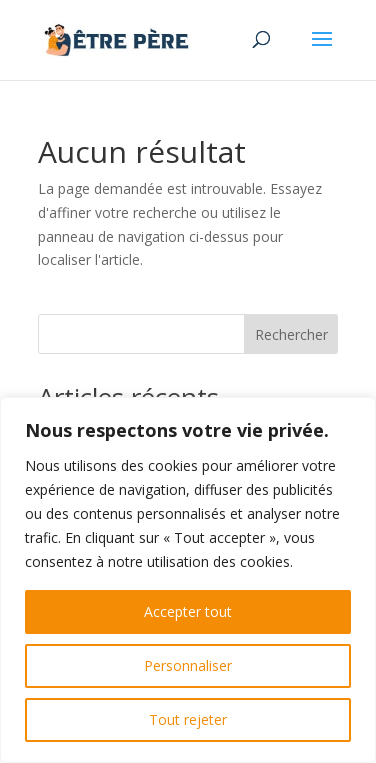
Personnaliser (188, 665)
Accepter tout (188, 611)
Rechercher (291, 334)
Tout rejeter (188, 719)
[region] (188, 580)
